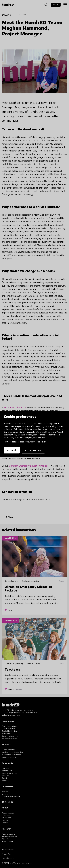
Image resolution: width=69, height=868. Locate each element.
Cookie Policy (40, 442)
